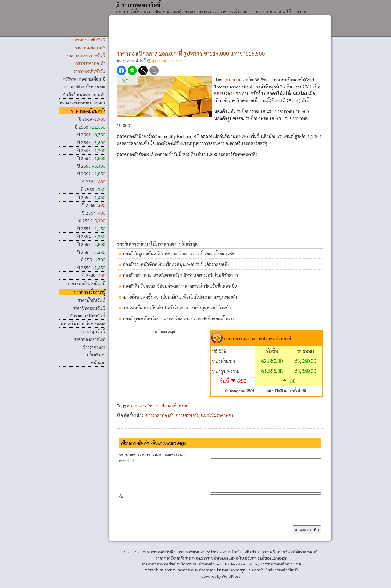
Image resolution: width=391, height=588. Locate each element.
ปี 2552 (91, 252)
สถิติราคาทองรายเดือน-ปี (84, 79)
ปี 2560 (93, 189)
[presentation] (280, 519)
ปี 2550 (91, 268)
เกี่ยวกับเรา (96, 355)
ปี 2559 (91, 197)
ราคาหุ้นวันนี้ (94, 331)
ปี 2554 (91, 236)
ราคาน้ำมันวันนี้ (92, 300)
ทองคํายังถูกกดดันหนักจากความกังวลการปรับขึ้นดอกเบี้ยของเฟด (179, 253)
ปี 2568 (90, 127)
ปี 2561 (94, 182)
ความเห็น (126, 461)
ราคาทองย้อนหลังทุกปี (86, 283)
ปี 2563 (91, 166)
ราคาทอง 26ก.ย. (145, 406)
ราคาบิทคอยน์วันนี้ (89, 308)
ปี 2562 (91, 174)
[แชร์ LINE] (132, 71)
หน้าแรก (98, 362)
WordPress (231, 583)
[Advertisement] (220, 35)
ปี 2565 (91, 150)
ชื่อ (121, 503)
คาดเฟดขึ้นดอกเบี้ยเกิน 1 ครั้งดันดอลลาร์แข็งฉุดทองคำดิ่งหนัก (177, 308)
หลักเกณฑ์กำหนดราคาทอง (82, 102)
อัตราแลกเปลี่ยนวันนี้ (88, 316)
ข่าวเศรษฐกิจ (187, 415)
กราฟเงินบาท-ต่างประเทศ (83, 323)
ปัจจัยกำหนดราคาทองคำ (84, 95)
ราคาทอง (236, 80)
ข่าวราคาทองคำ (160, 415)
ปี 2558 (94, 205)
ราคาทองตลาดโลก (90, 339)
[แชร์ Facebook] (121, 71)
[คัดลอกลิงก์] (154, 71)
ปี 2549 (94, 275)
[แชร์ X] (143, 71)
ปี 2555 (91, 229)
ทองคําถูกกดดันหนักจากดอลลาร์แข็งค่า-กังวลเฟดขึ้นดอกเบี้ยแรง (178, 319)
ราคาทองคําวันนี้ (138, 4)
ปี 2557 (94, 213)
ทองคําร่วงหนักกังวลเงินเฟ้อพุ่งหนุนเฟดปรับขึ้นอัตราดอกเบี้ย (176, 264)
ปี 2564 (91, 158)
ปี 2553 (91, 244)
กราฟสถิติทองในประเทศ (85, 87)
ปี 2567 (91, 135)
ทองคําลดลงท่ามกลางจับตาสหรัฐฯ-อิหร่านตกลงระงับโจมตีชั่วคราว (180, 275)
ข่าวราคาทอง (94, 347)
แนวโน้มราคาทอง (217, 415)
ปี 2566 (91, 143)
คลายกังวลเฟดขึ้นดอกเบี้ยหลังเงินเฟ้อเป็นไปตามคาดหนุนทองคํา (180, 297)
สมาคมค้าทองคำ (176, 406)
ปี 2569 (92, 119)
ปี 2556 (92, 221)
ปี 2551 (93, 260)
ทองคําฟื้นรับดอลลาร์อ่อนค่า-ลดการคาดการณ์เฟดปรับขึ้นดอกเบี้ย (180, 286)
